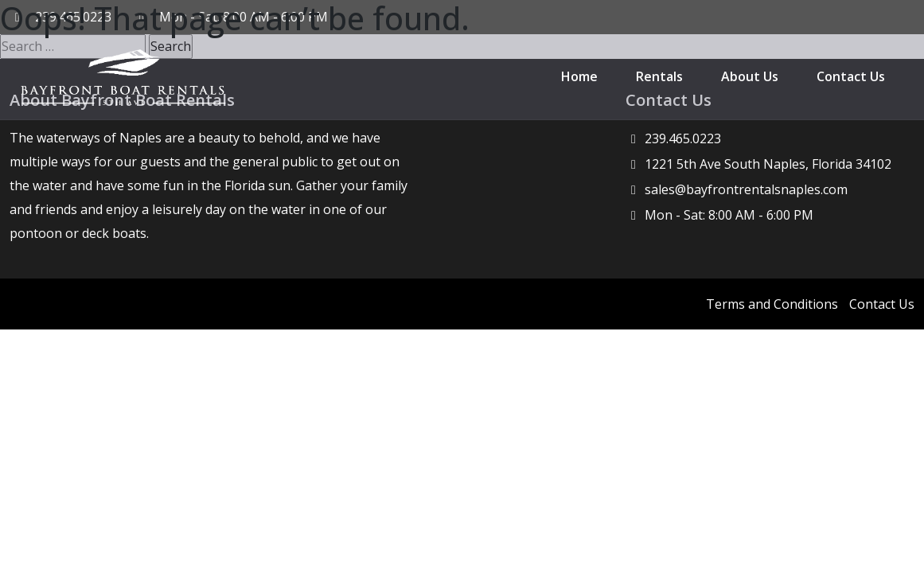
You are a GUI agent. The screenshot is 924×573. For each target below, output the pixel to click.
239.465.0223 (683, 138)
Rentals (659, 76)
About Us (750, 76)
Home (579, 76)
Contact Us (851, 76)
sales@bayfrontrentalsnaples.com (746, 189)
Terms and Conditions (772, 304)
